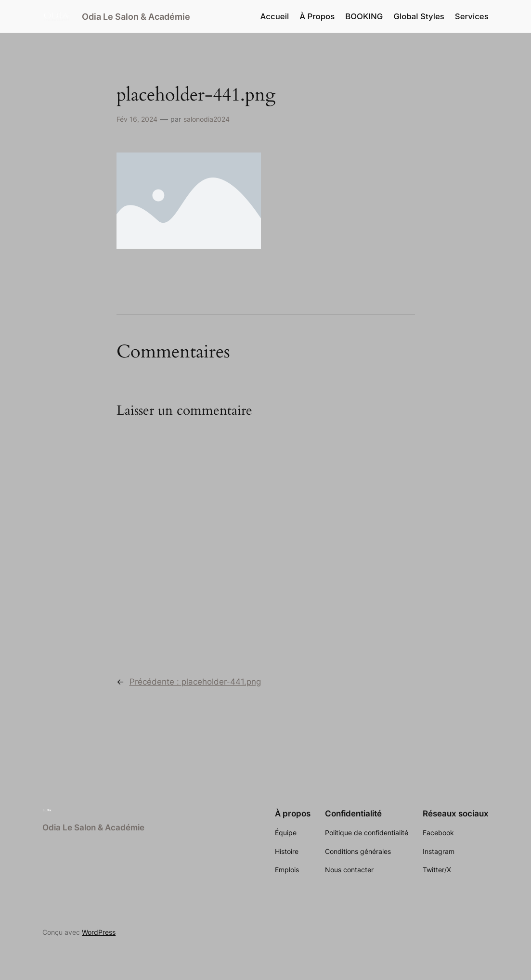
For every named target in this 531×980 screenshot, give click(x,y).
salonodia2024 (207, 119)
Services (472, 16)
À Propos (317, 16)
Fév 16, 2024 (137, 119)
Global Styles (419, 16)
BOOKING (364, 16)
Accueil (275, 16)
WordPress (99, 932)
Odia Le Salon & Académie (136, 16)
